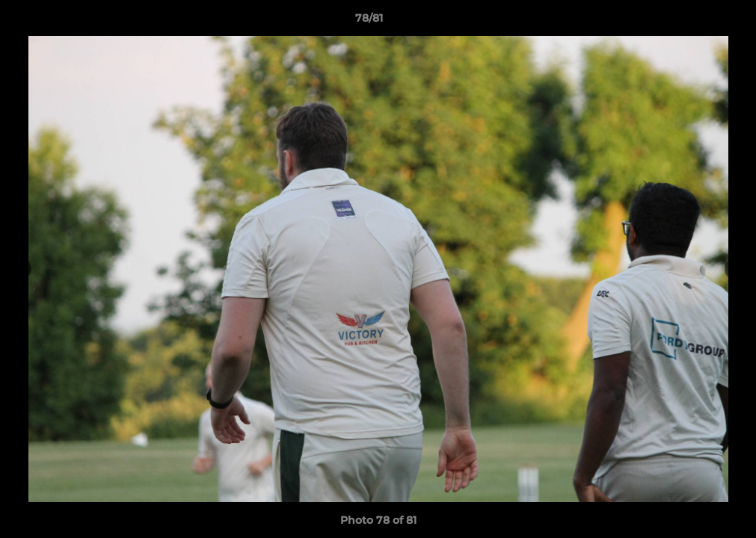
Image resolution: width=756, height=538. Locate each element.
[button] (693, 22)
